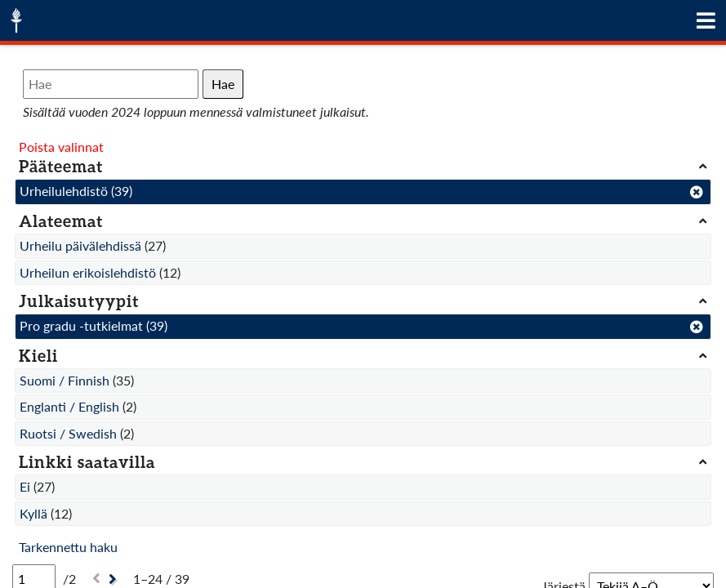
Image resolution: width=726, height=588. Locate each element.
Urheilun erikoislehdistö (88, 272)
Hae (223, 84)
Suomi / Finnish (65, 380)
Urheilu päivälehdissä (80, 245)
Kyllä (33, 513)
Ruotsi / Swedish (68, 433)
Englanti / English (69, 406)
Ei (25, 486)
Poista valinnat (61, 147)
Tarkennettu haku (68, 547)
